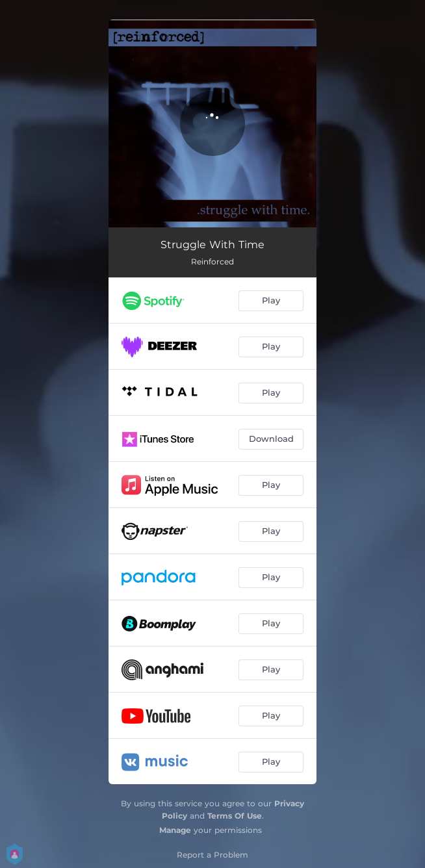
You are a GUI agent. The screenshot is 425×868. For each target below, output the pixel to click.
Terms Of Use (235, 816)
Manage (175, 830)
